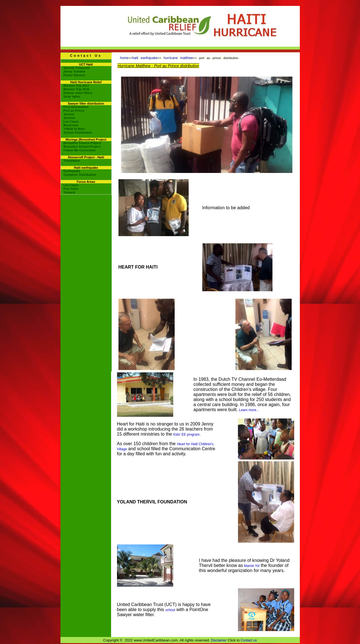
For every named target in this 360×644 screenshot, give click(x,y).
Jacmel (69, 114)
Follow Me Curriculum (80, 150)
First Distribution (76, 107)
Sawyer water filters (78, 93)
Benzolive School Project (82, 147)
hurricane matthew (178, 58)
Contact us (249, 640)
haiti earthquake (145, 58)
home (124, 58)
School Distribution (78, 132)
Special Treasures (77, 68)
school (170, 610)
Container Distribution (80, 175)
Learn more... (249, 410)
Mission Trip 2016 (76, 89)
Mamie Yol (251, 566)
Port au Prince (74, 111)
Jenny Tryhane (74, 71)
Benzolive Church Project (82, 143)
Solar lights (72, 96)
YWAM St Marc (74, 129)
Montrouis (71, 125)
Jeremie (69, 118)
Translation (72, 161)
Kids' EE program (186, 434)
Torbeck (69, 192)
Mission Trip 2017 (76, 85)
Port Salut (71, 189)
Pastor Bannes (74, 75)
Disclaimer (219, 640)
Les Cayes (71, 121)
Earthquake (72, 171)
